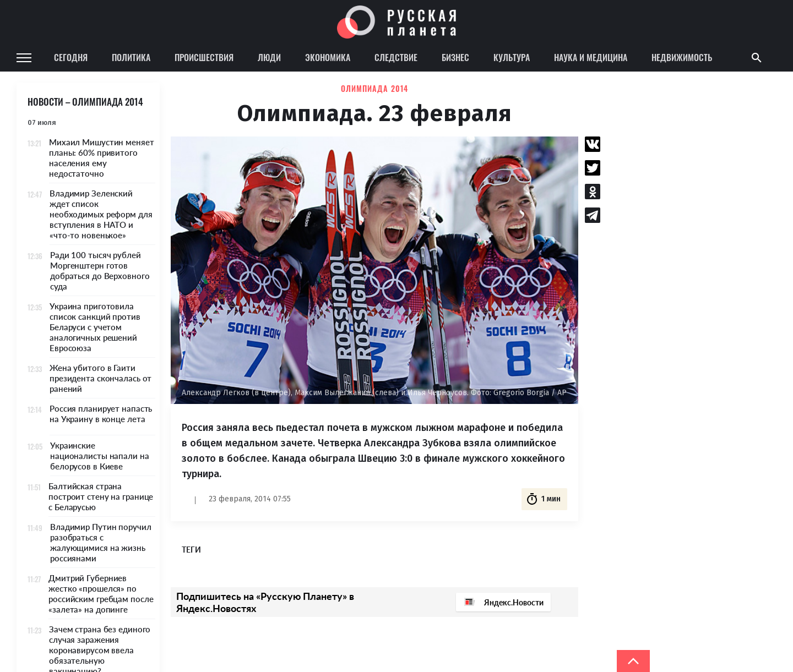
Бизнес (455, 57)
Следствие (396, 57)
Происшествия (204, 57)
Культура (512, 57)
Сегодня (71, 57)
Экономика (328, 57)
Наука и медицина (591, 57)
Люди (269, 57)
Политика (131, 57)
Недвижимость (682, 57)
